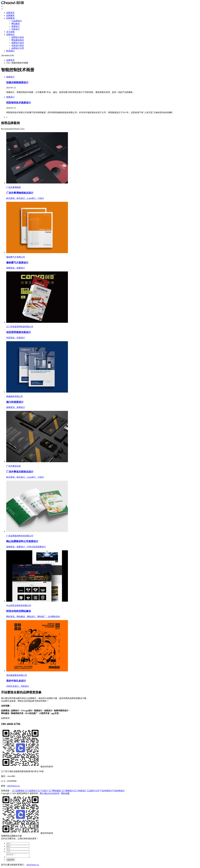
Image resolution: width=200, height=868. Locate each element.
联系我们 (10, 51)
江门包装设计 (80, 791)
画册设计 (16, 26)
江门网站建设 (55, 791)
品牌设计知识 (18, 37)
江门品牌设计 (31, 791)
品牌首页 (10, 13)
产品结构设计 (119, 791)
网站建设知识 (18, 40)
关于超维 (10, 32)
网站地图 (65, 793)
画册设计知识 (18, 43)
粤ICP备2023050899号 (50, 793)
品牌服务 (10, 15)
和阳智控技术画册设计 (19, 103)
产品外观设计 (106, 791)
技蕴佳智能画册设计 (17, 82)
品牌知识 (10, 34)
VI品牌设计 (17, 21)
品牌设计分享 (18, 48)
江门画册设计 (68, 791)
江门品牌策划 (18, 791)
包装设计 (16, 29)
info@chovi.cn (13, 786)
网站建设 (16, 24)
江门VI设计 (43, 791)
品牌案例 (10, 18)
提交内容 (11, 861)
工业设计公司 (93, 791)
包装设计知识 (18, 45)
